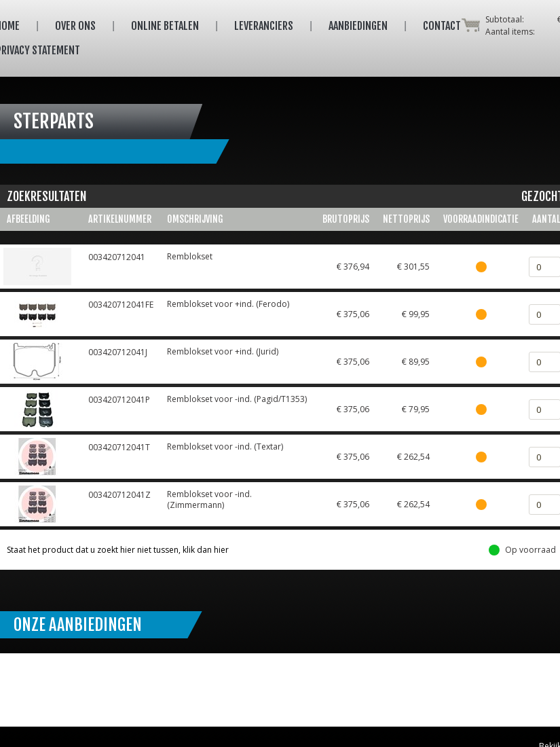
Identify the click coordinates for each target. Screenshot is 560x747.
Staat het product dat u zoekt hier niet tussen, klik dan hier (118, 550)
